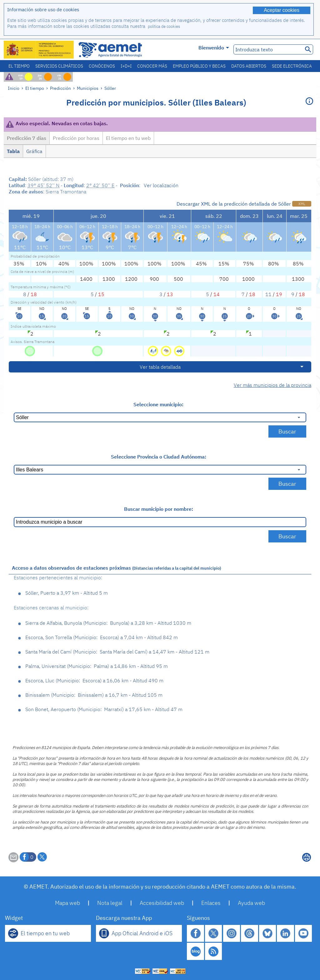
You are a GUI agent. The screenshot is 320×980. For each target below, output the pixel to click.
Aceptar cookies (282, 10)
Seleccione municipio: (158, 404)
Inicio (14, 88)
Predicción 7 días (27, 138)
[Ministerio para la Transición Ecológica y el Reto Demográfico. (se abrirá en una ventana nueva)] (39, 50)
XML (302, 204)
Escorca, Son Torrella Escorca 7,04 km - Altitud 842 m (102, 637)
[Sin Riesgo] (30, 351)
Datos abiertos (249, 66)
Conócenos (102, 66)
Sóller (110, 88)
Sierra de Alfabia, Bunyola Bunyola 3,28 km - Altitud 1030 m (108, 623)
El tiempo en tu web (128, 138)
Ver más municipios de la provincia (272, 385)
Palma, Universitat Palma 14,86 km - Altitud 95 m (97, 666)
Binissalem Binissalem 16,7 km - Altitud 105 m (94, 695)
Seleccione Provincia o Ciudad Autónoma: (159, 457)
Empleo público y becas (199, 66)
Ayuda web (251, 903)
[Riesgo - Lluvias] (154, 351)
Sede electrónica (292, 66)
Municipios (88, 88)
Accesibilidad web (162, 903)
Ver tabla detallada (160, 367)
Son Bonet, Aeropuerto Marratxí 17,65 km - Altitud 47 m (104, 709)
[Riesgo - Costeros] (179, 351)
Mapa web (67, 903)
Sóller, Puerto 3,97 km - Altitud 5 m (67, 593)
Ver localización (161, 185)
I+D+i (126, 66)
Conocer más (152, 66)
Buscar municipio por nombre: (159, 509)
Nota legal (110, 903)
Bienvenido (214, 48)
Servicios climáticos (59, 66)
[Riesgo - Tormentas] (167, 351)
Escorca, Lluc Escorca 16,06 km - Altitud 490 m (94, 680)
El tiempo (19, 66)
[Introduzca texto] (268, 49)
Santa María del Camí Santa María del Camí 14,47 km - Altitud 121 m (117, 652)
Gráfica (34, 151)
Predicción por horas (76, 138)
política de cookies (164, 26)
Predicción (60, 88)
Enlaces (211, 903)
